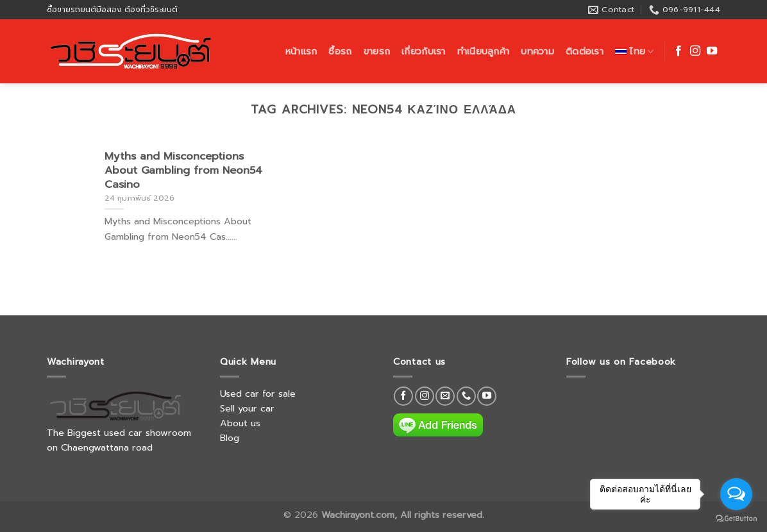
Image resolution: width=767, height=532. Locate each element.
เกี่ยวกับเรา (424, 51)
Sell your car (247, 408)
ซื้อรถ (340, 51)
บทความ (537, 51)
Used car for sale (258, 394)
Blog (230, 438)
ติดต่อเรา (585, 51)
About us (240, 423)
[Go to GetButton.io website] (736, 519)
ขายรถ (377, 51)
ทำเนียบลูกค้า (484, 51)
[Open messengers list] (736, 494)
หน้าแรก (301, 51)
